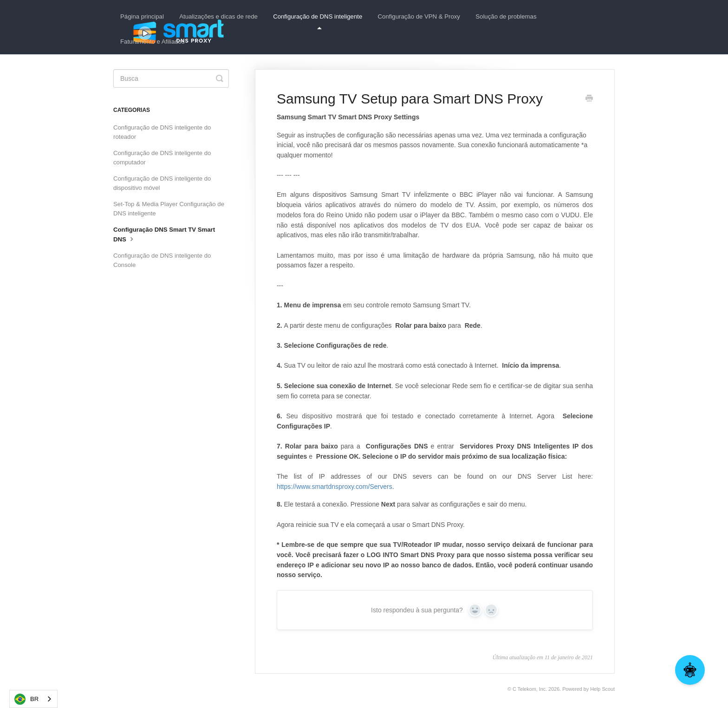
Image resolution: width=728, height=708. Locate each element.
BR (26, 699)
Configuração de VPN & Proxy (419, 16)
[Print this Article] (589, 99)
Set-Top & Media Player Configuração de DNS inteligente (169, 209)
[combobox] (33, 699)
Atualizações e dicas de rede (218, 16)
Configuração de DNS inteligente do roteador (162, 132)
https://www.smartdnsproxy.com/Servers (335, 487)
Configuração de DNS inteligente (318, 21)
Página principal (142, 16)
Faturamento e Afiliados (153, 42)
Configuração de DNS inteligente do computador (162, 158)
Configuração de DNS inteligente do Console (162, 260)
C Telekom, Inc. (530, 689)
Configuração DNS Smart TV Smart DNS (164, 234)
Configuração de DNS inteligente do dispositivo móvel (162, 183)
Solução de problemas (506, 16)
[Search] (171, 78)
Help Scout (602, 689)
